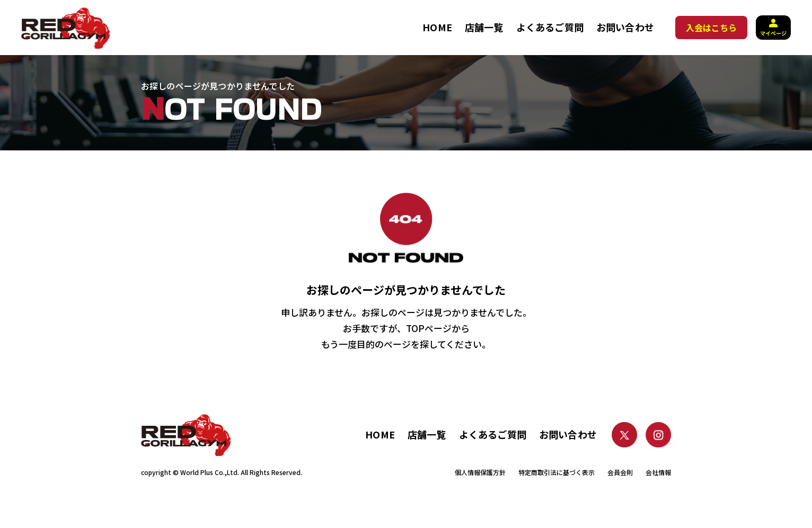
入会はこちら (711, 28)
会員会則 (620, 472)
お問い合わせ (625, 27)
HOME (437, 27)
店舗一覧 (484, 27)
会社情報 (658, 472)
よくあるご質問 (550, 27)
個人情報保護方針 (480, 472)
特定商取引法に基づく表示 (557, 472)
